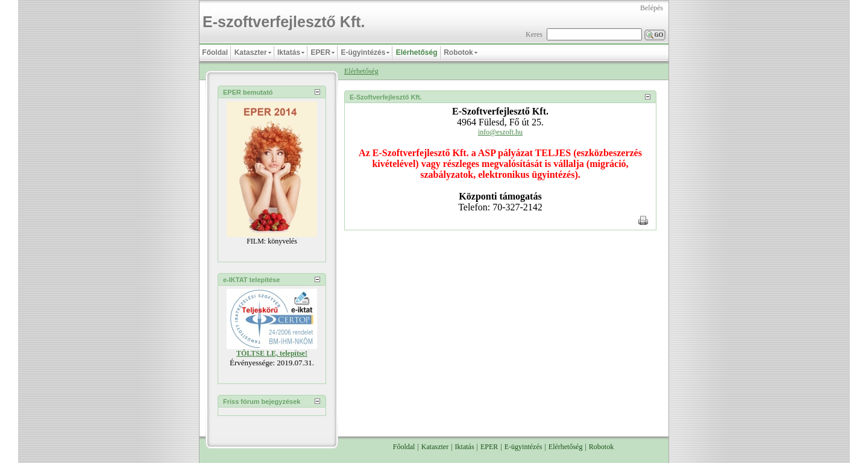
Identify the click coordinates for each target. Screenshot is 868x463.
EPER (489, 437)
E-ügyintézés (524, 437)
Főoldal (404, 437)
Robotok (601, 437)
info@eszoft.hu (500, 132)
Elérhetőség (361, 71)
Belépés (652, 8)
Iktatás (465, 437)
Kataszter (435, 437)
